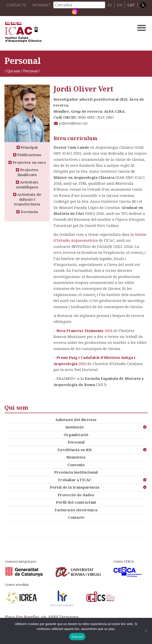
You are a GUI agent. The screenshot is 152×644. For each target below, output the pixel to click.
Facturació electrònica (76, 510)
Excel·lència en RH (75, 449)
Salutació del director (76, 419)
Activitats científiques (27, 184)
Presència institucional (76, 472)
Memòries (76, 457)
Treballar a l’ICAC (75, 479)
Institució (75, 427)
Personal (30, 71)
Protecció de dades (76, 495)
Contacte (76, 517)
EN (120, 5)
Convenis (76, 464)
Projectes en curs (27, 162)
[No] (146, 631)
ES (110, 5)
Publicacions (27, 155)
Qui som (13, 71)
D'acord (77, 637)
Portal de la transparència (75, 487)
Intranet (41, 5)
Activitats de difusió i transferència (27, 199)
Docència (27, 211)
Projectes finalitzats (27, 172)
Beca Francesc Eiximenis (80, 331)
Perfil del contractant (76, 502)
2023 (82, 363)
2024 (108, 331)
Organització (76, 434)
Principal (27, 147)
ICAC (61, 33)
